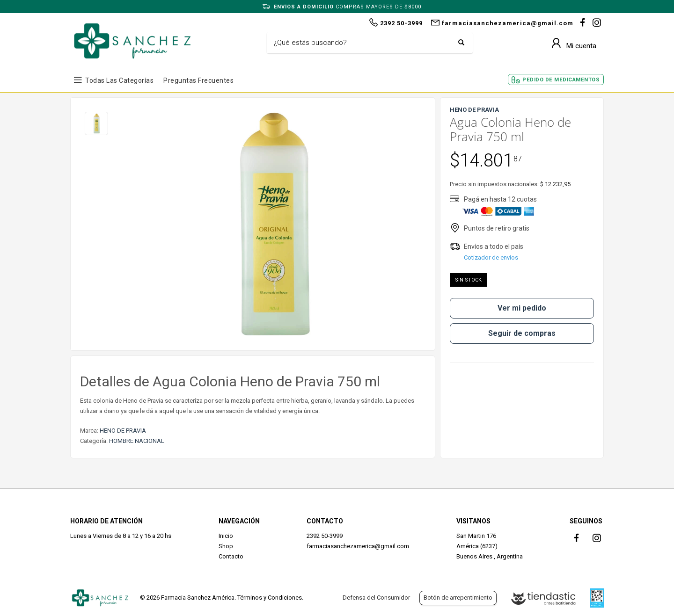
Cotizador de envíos (491, 257)
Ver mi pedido (522, 308)
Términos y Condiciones (270, 598)
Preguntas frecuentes (198, 80)
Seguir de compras (522, 333)
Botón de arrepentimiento (458, 598)
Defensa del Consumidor (376, 598)
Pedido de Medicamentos (561, 80)
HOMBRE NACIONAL (137, 441)
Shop (226, 546)
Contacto (231, 556)
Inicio (226, 536)
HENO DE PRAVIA (123, 431)
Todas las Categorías (119, 80)
